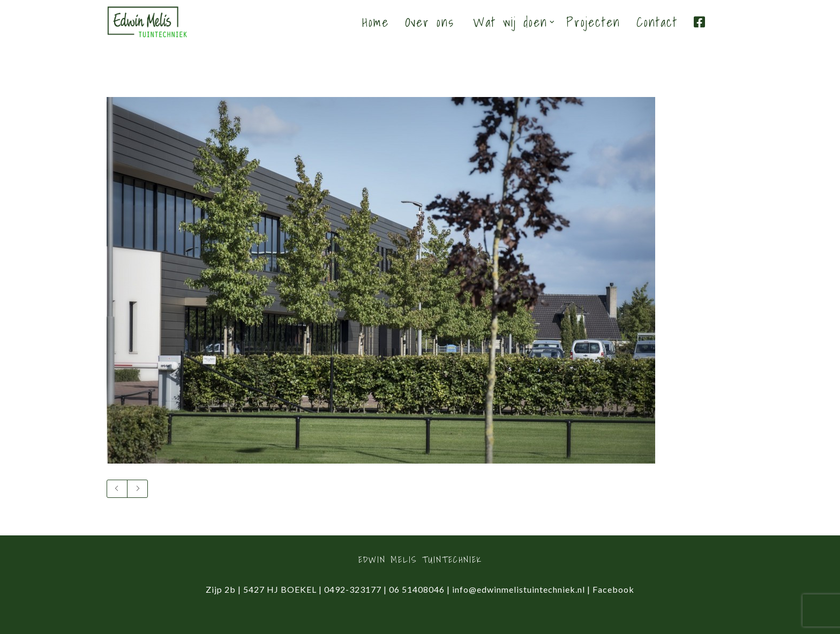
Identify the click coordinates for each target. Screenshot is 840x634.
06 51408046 (417, 589)
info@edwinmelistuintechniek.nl (519, 589)
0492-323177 (353, 589)
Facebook (613, 589)
